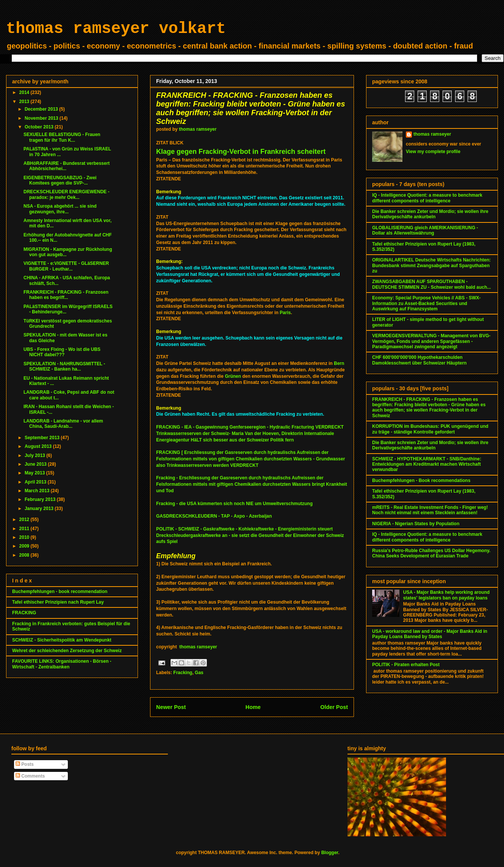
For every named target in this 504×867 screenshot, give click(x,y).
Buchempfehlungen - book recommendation (60, 592)
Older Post (334, 707)
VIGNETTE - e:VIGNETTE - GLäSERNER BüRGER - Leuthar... (66, 266)
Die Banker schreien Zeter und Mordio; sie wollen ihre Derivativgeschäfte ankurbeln (430, 214)
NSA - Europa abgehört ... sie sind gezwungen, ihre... (60, 209)
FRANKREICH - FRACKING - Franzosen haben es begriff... (66, 295)
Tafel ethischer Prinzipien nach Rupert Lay (58, 602)
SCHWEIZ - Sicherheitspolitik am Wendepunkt (62, 640)
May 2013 (35, 473)
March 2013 (38, 491)
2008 (25, 555)
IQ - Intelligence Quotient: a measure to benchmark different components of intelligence (427, 198)
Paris (285, 313)
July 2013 (35, 455)
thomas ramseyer (198, 647)
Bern (339, 363)
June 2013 (36, 464)
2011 (25, 529)
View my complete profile (433, 152)
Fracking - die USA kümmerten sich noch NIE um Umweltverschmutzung (235, 504)
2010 (25, 537)
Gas (199, 673)
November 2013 (42, 118)
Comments (30, 776)
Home (253, 707)
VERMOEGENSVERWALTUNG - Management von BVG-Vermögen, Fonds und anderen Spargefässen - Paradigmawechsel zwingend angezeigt (431, 341)
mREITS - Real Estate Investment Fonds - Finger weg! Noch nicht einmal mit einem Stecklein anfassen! (430, 510)
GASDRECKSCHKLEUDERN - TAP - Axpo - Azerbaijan (214, 516)
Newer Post (171, 707)
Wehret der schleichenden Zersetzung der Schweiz (67, 651)
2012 (25, 520)
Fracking (183, 673)
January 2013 (40, 509)
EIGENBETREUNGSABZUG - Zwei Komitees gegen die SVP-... (60, 180)
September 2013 (43, 438)
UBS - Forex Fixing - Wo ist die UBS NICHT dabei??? (62, 352)
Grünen (233, 376)
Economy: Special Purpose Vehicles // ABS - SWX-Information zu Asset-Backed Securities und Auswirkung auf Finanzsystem (426, 303)
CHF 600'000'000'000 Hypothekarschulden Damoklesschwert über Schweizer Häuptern (419, 360)
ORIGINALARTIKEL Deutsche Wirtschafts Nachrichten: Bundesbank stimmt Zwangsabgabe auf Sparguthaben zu (431, 265)
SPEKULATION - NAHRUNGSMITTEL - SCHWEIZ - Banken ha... (64, 366)
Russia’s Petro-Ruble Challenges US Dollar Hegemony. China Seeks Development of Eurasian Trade (431, 553)
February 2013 (41, 499)
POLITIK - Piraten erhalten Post (406, 665)
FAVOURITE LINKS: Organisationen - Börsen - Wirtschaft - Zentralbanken (62, 664)
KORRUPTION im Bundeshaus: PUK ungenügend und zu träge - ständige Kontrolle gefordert (430, 429)
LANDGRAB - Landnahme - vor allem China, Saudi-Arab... (63, 424)
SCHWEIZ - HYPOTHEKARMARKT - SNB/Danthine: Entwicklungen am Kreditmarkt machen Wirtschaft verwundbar (427, 464)
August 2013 (39, 446)
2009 (25, 546)
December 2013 (42, 109)
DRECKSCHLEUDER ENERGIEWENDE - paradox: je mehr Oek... (67, 194)
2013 (25, 102)
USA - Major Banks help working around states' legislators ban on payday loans (446, 595)
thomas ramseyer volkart (116, 29)
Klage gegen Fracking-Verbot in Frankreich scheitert (241, 152)
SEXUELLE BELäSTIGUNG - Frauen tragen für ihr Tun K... (62, 137)
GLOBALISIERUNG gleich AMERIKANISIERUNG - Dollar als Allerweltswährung (425, 230)
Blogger (330, 853)
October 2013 (40, 127)
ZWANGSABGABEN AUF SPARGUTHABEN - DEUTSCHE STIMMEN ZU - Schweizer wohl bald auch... (431, 284)
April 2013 (36, 482)
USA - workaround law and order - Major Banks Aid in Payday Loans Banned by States (430, 634)
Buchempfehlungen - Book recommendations (421, 480)
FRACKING (24, 613)
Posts (25, 764)
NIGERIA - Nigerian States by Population (416, 524)
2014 (25, 92)
